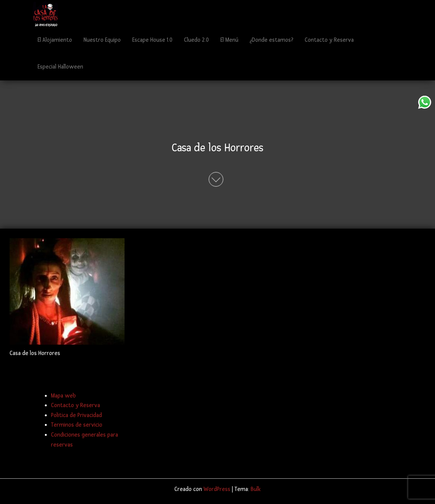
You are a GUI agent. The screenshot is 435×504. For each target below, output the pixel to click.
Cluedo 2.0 (196, 40)
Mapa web (63, 396)
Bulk (256, 489)
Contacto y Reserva (329, 40)
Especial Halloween (60, 67)
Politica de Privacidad (76, 415)
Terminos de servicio (77, 425)
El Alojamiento (55, 40)
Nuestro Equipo (102, 40)
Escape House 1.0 (152, 40)
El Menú (229, 40)
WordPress (217, 489)
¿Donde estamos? (272, 40)
